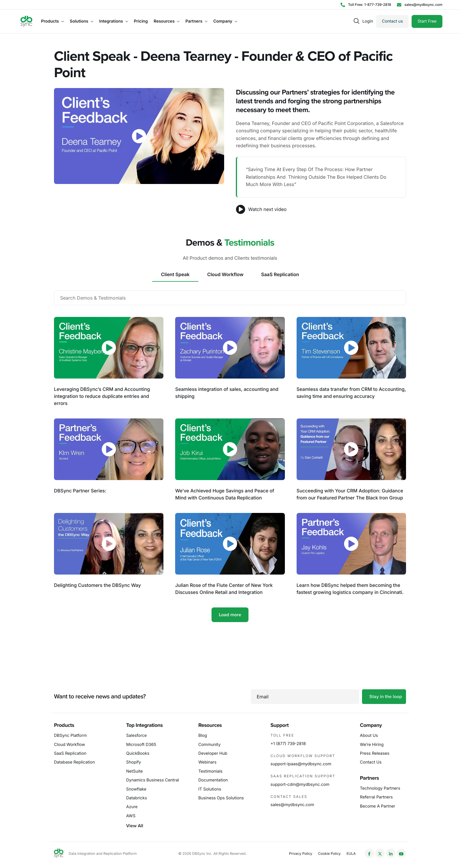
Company (225, 21)
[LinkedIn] (391, 853)
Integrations (114, 21)
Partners (196, 21)
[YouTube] (401, 853)
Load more (230, 615)
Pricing (141, 21)
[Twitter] (380, 853)
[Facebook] (369, 853)
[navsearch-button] (356, 21)
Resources (167, 21)
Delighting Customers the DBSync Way (97, 585)
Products (53, 21)
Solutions (82, 21)
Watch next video (261, 209)
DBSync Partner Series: (80, 491)
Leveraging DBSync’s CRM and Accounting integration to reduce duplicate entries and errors (102, 396)
